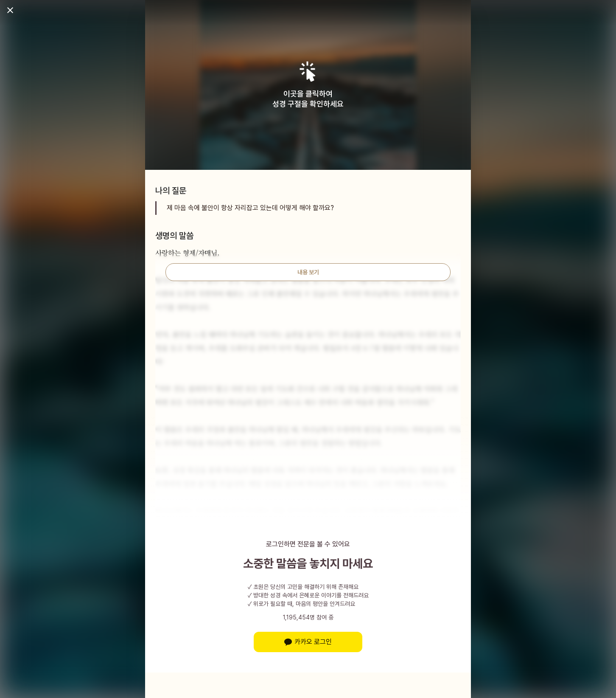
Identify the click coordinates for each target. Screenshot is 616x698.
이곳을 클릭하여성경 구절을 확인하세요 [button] (308, 99)
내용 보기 (308, 272)
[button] (308, 72)
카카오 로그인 (308, 642)
